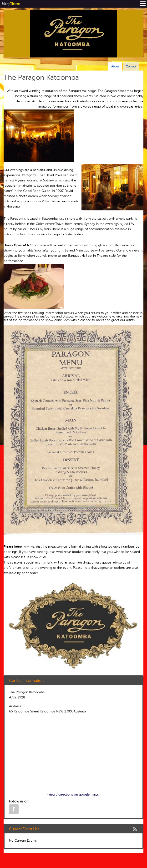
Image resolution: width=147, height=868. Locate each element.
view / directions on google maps (73, 794)
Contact (131, 66)
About (115, 66)
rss (135, 829)
